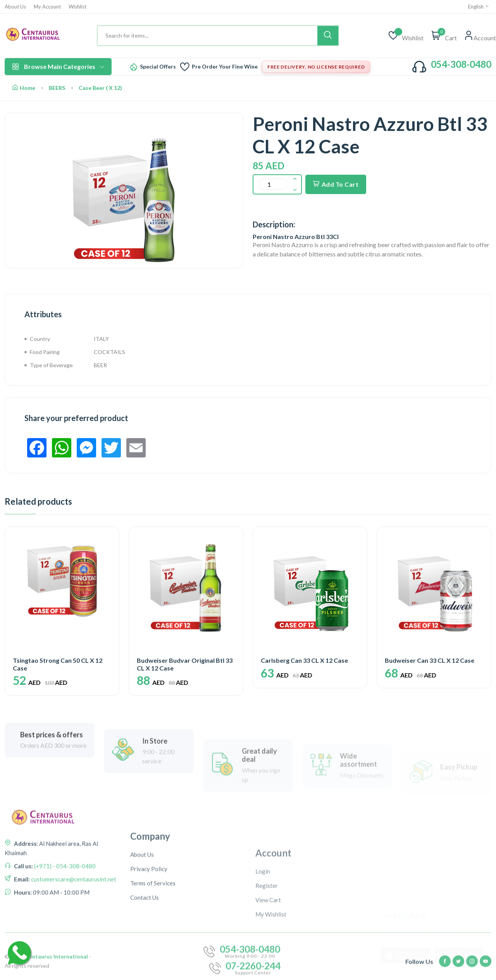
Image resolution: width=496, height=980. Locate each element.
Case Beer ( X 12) (100, 88)
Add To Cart (336, 184)
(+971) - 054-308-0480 (64, 903)
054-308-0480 (461, 64)
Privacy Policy (149, 929)
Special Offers (158, 67)
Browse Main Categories (58, 66)
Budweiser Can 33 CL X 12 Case (430, 660)
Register (267, 946)
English (479, 7)
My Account (47, 7)
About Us (15, 7)
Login (263, 932)
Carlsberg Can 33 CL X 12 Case (304, 660)
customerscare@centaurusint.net (73, 916)
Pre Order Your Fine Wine (225, 67)
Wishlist (77, 7)
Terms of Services (153, 943)
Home (24, 88)
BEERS (57, 88)
